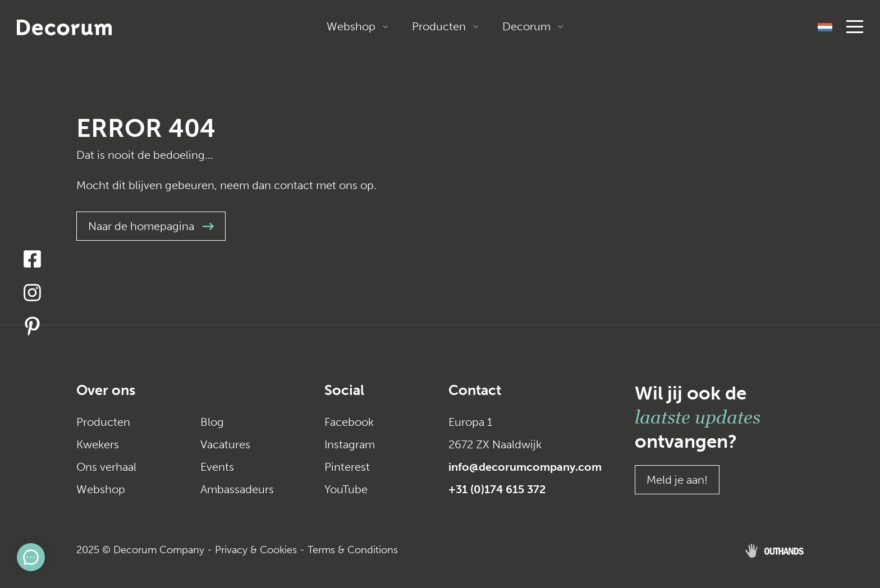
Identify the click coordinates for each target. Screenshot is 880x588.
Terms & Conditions (353, 550)
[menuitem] (825, 26)
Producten (439, 26)
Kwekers (98, 444)
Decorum (526, 26)
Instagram (350, 444)
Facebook (349, 422)
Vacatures (225, 444)
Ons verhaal (106, 467)
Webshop (351, 26)
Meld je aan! (677, 480)
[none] (825, 26)
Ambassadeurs (237, 489)
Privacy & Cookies (256, 550)
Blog (212, 422)
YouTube (346, 489)
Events (217, 467)
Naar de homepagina (151, 226)
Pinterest (347, 467)
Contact (475, 390)
